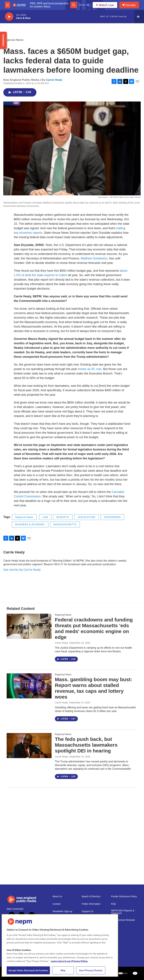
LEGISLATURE (86, 517)
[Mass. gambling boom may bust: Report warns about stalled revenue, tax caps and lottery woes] (29, 686)
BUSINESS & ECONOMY (30, 524)
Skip (63, 970)
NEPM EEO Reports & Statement (123, 912)
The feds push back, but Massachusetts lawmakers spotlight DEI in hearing (86, 745)
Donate (131, 5)
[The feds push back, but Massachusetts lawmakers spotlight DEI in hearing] (29, 745)
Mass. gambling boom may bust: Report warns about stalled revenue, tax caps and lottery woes (94, 688)
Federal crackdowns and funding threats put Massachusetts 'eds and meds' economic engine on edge (94, 628)
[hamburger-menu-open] (7, 5)
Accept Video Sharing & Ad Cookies (28, 970)
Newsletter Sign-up (62, 911)
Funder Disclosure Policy (124, 896)
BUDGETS (63, 517)
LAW (45, 517)
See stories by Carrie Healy (22, 570)
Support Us (88, 911)
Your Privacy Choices (91, 970)
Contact (57, 904)
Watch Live (105, 5)
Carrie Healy (54, 80)
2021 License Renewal (123, 920)
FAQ (113, 904)
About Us (57, 896)
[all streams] (139, 17)
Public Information (91, 904)
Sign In (84, 5)
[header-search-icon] (74, 5)
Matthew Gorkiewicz (94, 258)
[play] (9, 17)
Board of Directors (91, 896)
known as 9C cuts (90, 369)
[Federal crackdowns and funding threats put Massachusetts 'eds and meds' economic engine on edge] (29, 626)
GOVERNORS (112, 517)
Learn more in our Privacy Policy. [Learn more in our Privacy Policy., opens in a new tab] (69, 961)
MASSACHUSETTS (65, 524)
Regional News (13, 40)
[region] (60, 945)
